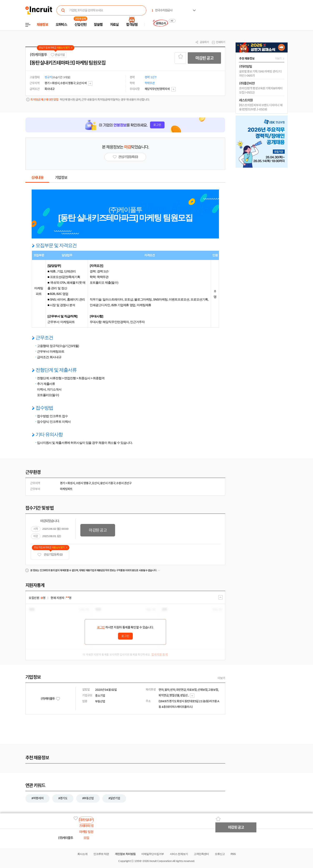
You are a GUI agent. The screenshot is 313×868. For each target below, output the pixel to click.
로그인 (101, 627)
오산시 (96, 483)
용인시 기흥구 (108, 483)
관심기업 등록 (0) (50, 555)
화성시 (71, 483)
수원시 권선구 (124, 483)
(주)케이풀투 (38, 55)
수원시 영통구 (83, 483)
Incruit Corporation (161, 861)
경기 (62, 483)
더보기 (221, 678)
